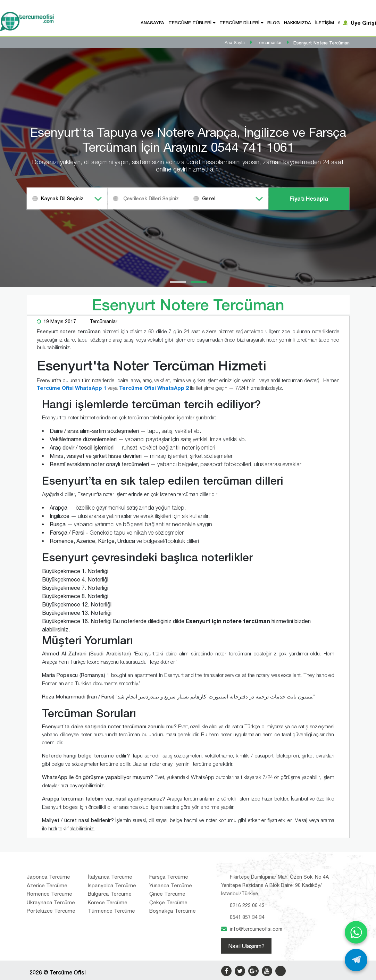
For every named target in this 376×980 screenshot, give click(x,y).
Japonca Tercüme (48, 877)
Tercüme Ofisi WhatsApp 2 (154, 388)
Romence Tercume (49, 894)
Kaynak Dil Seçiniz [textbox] (62, 198)
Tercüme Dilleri (239, 23)
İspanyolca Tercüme (112, 885)
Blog (274, 23)
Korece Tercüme (108, 902)
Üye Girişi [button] (363, 23)
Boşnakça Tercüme (173, 911)
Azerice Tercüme (47, 885)
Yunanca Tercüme (171, 885)
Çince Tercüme (167, 894)
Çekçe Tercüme (168, 902)
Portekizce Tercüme (51, 911)
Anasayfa (152, 23)
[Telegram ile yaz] (356, 960)
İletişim (325, 23)
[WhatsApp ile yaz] (356, 932)
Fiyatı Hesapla (309, 198)
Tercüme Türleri (190, 23)
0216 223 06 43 (247, 905)
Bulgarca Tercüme (110, 894)
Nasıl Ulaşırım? (246, 946)
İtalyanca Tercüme (110, 877)
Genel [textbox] (209, 198)
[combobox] (67, 198)
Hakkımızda (298, 23)
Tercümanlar (103, 321)
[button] (178, 282)
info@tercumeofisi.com (256, 929)
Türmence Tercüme (111, 911)
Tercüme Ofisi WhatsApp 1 (72, 388)
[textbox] (157, 198)
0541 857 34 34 (247, 917)
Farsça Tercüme (169, 877)
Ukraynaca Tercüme (51, 902)
